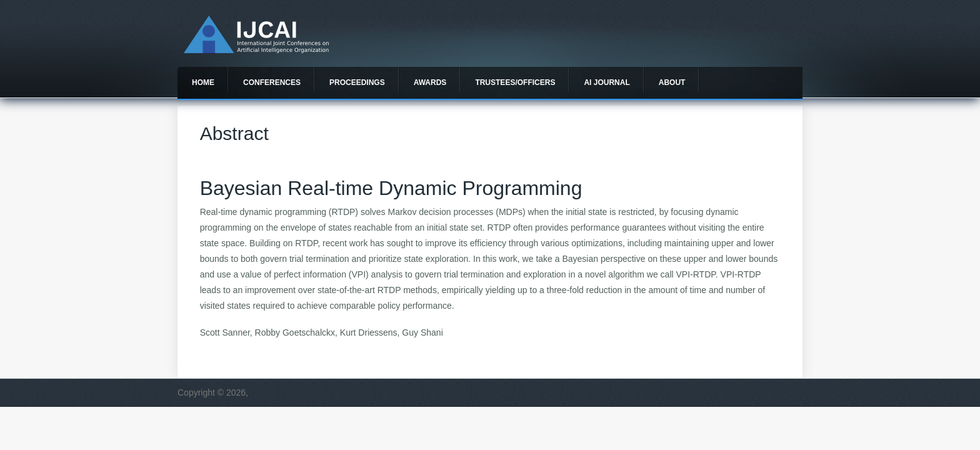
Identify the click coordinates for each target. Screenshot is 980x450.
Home (203, 82)
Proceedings (357, 82)
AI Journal (607, 82)
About (672, 82)
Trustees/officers (515, 82)
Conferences (272, 82)
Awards (430, 82)
